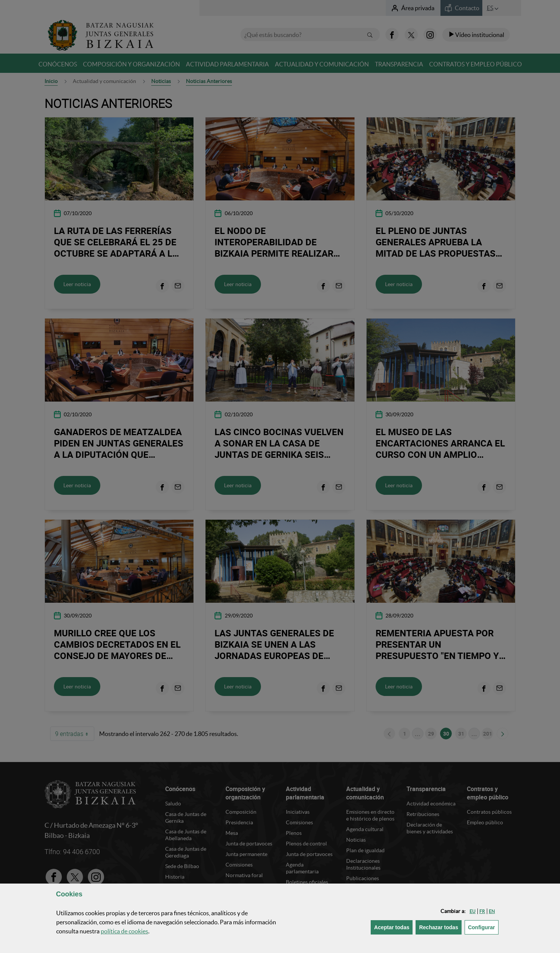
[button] (473, 911)
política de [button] (124, 931)
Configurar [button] (483, 927)
